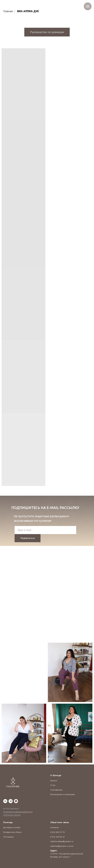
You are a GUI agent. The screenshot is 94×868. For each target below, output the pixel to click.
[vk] (5, 801)
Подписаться (28, 538)
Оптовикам (9, 837)
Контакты (55, 827)
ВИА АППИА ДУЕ (28, 11)
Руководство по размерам (63, 794)
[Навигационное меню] (88, 6)
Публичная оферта (12, 815)
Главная (8, 11)
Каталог (54, 781)
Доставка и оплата (12, 827)
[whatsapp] (16, 801)
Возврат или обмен (12, 832)
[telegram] (11, 801)
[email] (45, 530)
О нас (53, 785)
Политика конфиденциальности (18, 812)
